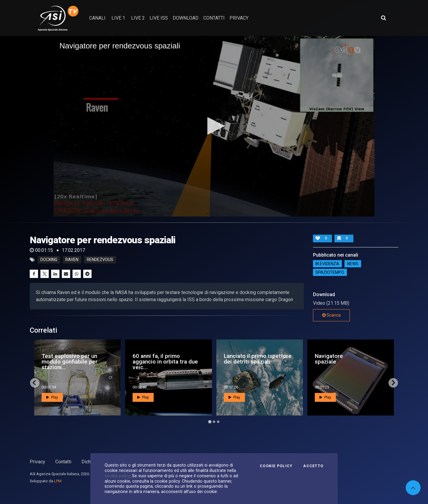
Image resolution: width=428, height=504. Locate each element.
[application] (214, 126)
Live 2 (138, 18)
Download (186, 18)
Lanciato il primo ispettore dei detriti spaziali (258, 359)
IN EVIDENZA (327, 264)
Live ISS (159, 18)
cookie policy (117, 476)
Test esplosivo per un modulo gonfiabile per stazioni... (70, 362)
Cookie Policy (276, 466)
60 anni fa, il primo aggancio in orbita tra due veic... (165, 362)
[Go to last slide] (35, 383)
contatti (214, 18)
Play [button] (52, 397)
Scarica (331, 315)
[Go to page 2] (214, 422)
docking (49, 260)
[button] (214, 126)
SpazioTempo (330, 272)
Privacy (37, 462)
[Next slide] (393, 383)
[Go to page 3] (218, 422)
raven (72, 260)
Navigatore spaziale (329, 359)
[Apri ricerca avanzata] (383, 18)
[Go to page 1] (210, 422)
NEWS (353, 264)
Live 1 (118, 18)
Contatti (63, 462)
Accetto (313, 466)
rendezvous (100, 260)
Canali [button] (97, 18)
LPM (58, 481)
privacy (239, 18)
